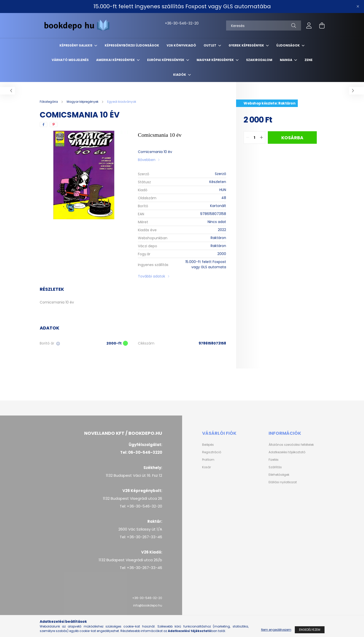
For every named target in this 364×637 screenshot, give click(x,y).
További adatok (152, 276)
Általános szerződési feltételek (291, 445)
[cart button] (322, 25)
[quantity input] (254, 137)
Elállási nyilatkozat (283, 482)
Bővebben (147, 160)
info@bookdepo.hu (148, 605)
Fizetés (274, 460)
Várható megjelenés (70, 60)
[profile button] (309, 25)
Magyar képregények (216, 60)
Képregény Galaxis (76, 45)
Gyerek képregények (247, 45)
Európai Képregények (166, 60)
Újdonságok (288, 45)
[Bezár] (358, 6)
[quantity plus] (261, 137)
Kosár (206, 467)
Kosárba (292, 138)
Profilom (208, 460)
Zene (309, 60)
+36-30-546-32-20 (170, 23)
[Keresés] (264, 25)
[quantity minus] (248, 137)
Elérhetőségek (279, 475)
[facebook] (43, 124)
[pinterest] (54, 124)
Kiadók (180, 75)
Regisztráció (212, 452)
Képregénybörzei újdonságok (132, 45)
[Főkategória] (49, 102)
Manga (286, 60)
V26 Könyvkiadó (181, 45)
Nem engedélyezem (276, 630)
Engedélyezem (310, 630)
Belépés (208, 445)
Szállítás (275, 467)
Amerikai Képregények (116, 60)
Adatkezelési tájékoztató (287, 452)
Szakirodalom (259, 60)
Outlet (210, 45)
